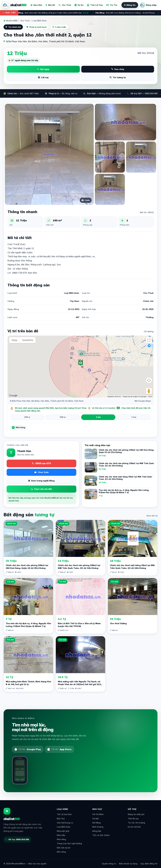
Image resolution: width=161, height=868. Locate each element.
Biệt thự (61, 818)
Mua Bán (36, 5)
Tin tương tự (118, 77)
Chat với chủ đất (41, 489)
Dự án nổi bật (134, 827)
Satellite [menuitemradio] (28, 340)
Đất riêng (61, 852)
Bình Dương (98, 827)
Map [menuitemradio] (14, 340)
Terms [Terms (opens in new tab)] (150, 397)
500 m (63, 417)
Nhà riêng (61, 839)
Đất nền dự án (64, 848)
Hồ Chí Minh (98, 814)
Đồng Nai (97, 831)
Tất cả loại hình (64, 814)
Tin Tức (112, 5)
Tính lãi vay (133, 818)
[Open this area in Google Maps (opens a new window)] (13, 396)
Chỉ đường (149, 331)
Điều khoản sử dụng (128, 864)
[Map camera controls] (149, 380)
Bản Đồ (50, 5)
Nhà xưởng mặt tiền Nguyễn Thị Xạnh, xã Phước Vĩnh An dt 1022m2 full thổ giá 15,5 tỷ (79, 684)
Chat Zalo (41, 472)
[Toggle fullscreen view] (149, 340)
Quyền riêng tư (109, 864)
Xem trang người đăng (41, 481)
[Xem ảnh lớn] (49, 154)
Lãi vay (43, 77)
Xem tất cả (152, 516)
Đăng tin (130, 5)
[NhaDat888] (14, 5)
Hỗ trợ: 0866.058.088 (17, 839)
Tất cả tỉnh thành (101, 835)
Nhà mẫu (61, 835)
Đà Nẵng (97, 823)
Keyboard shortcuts (114, 397)
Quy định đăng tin (149, 864)
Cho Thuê (65, 5)
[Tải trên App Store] (59, 749)
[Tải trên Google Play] (28, 749)
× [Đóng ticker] (158, 13)
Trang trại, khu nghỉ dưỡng (69, 843)
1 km (98, 417)
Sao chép (118, 69)
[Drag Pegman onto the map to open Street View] (149, 391)
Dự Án (79, 5)
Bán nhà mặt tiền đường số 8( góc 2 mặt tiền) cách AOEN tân (53, 13)
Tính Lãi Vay (95, 5)
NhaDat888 (10, 21)
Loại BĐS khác (64, 827)
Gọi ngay (43, 69)
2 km (134, 417)
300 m (27, 417)
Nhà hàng (20, 427)
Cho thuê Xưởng (118, 623)
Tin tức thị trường (136, 823)
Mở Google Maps (143, 401)
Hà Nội (96, 818)
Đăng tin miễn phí (136, 814)
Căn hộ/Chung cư (65, 823)
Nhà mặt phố (63, 831)
